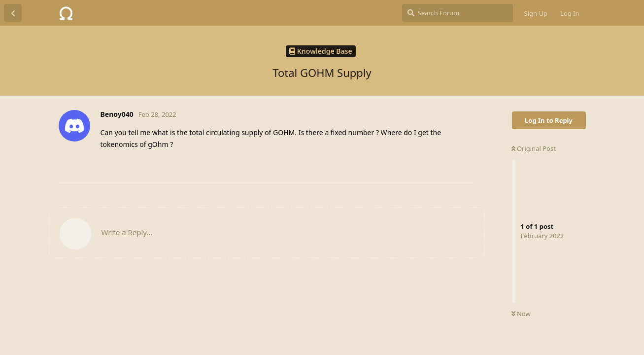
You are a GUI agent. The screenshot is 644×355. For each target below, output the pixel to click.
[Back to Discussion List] (13, 13)
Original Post (534, 148)
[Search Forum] (458, 13)
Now (521, 314)
